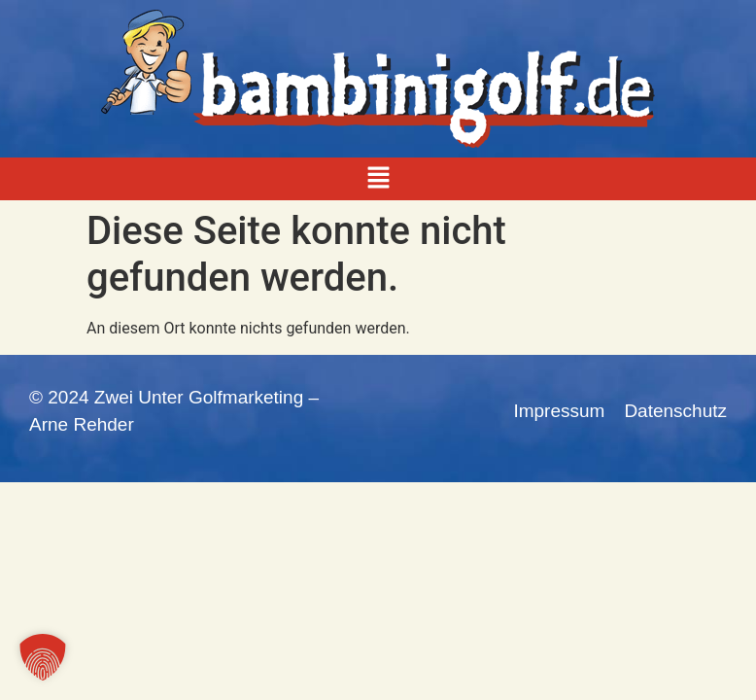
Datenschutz (675, 411)
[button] (378, 179)
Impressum (559, 411)
